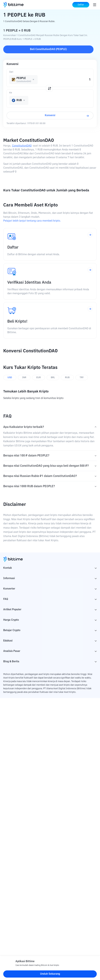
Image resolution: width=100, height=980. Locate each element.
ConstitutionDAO (22, 146)
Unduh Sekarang (50, 974)
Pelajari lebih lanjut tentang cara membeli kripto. (32, 221)
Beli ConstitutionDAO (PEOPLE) (48, 49)
